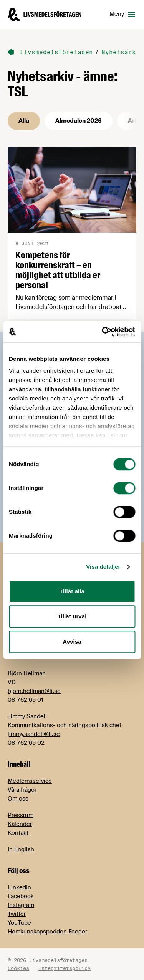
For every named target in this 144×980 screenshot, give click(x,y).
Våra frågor (22, 790)
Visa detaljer (103, 567)
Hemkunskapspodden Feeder (47, 932)
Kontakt (18, 833)
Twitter (17, 914)
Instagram (21, 905)
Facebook (21, 896)
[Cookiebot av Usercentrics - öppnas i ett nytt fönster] (103, 332)
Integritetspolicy (65, 968)
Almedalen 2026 (79, 121)
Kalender (20, 824)
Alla (24, 121)
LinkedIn (19, 887)
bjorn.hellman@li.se (34, 691)
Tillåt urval (72, 616)
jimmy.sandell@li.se (34, 734)
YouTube (19, 923)
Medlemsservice (30, 781)
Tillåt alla (72, 591)
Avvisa (72, 642)
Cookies (18, 968)
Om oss (18, 799)
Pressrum (21, 815)
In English (21, 849)
